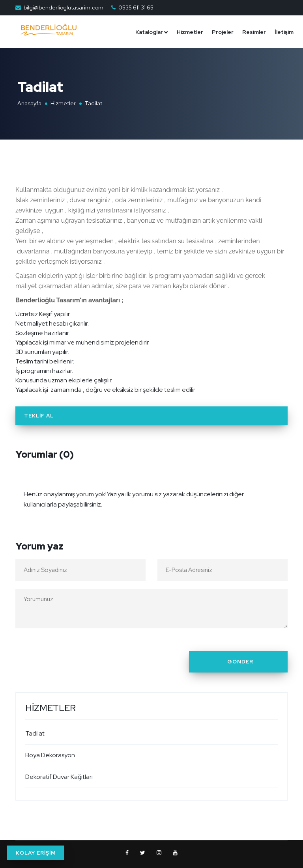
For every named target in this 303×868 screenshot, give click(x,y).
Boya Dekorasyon (50, 755)
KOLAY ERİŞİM (36, 853)
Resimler (254, 32)
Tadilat (35, 733)
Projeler (223, 32)
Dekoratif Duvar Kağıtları (59, 777)
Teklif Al (39, 416)
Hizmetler (190, 32)
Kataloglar (149, 32)
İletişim (284, 32)
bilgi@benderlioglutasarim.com (64, 7)
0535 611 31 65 (136, 7)
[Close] (279, 489)
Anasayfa (29, 103)
